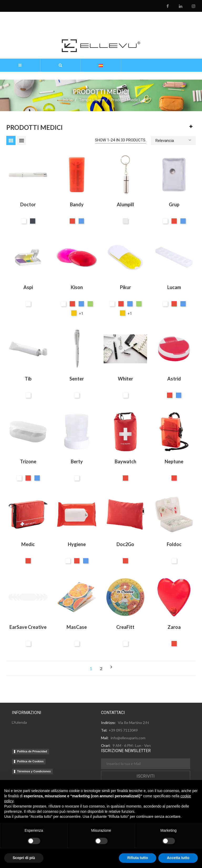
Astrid (174, 379)
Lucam (174, 287)
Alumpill (125, 204)
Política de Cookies (30, 761)
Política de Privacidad (32, 751)
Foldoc (174, 544)
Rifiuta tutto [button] (138, 858)
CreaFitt (125, 627)
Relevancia (173, 140)
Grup (174, 204)
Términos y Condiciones (34, 771)
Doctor (28, 204)
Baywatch (125, 461)
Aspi (28, 287)
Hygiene (77, 544)
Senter (77, 379)
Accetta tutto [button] (178, 858)
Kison (77, 287)
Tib (28, 379)
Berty (77, 461)
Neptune (174, 461)
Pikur (125, 287)
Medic (28, 544)
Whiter (125, 379)
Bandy (77, 204)
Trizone (28, 461)
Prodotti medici (34, 127)
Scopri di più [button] (24, 858)
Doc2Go (125, 544)
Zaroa (174, 627)
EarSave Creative (28, 627)
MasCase (77, 627)
